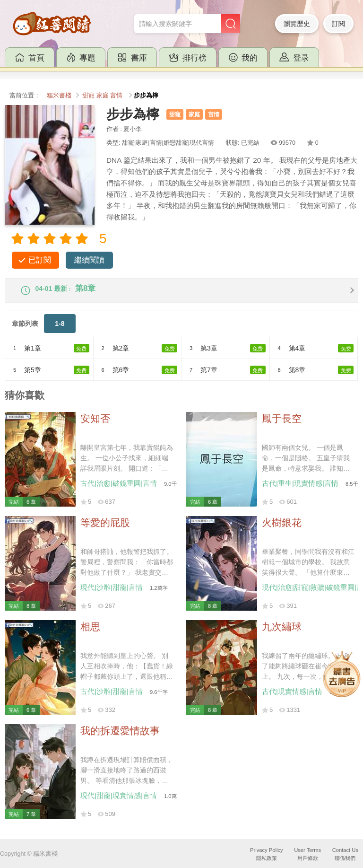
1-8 (60, 330)
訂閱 (338, 24)
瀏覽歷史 (297, 24)
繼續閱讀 (89, 260)
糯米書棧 (59, 96)
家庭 (103, 96)
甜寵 (88, 96)
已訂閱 (40, 260)
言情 (116, 96)
